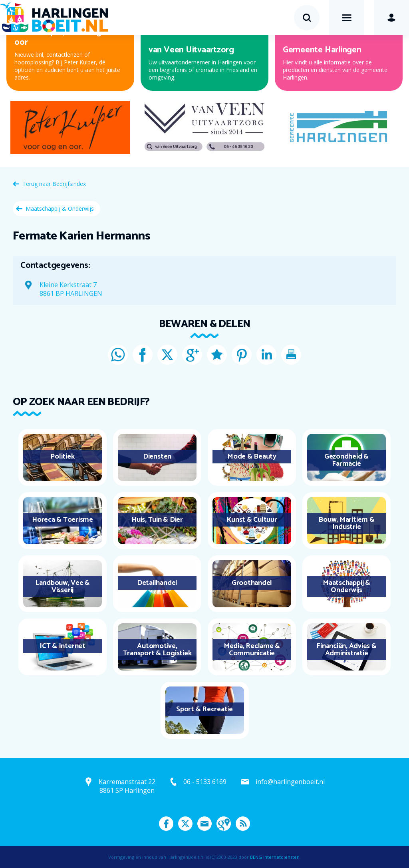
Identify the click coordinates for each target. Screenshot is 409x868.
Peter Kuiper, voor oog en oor (64, 37)
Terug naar (54, 184)
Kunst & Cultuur (252, 520)
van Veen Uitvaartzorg (191, 50)
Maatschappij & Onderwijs (60, 209)
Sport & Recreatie (204, 709)
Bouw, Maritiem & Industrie (346, 523)
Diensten (157, 457)
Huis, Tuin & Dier (157, 520)
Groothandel (252, 583)
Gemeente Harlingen (322, 50)
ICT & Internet (63, 646)
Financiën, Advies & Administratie (346, 650)
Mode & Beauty (252, 457)
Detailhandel (157, 583)
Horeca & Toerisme (63, 520)
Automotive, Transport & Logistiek (157, 650)
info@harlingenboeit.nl (290, 782)
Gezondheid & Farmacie (346, 460)
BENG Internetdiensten (275, 857)
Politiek (62, 457)
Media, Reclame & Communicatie (252, 650)
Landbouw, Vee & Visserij (63, 587)
